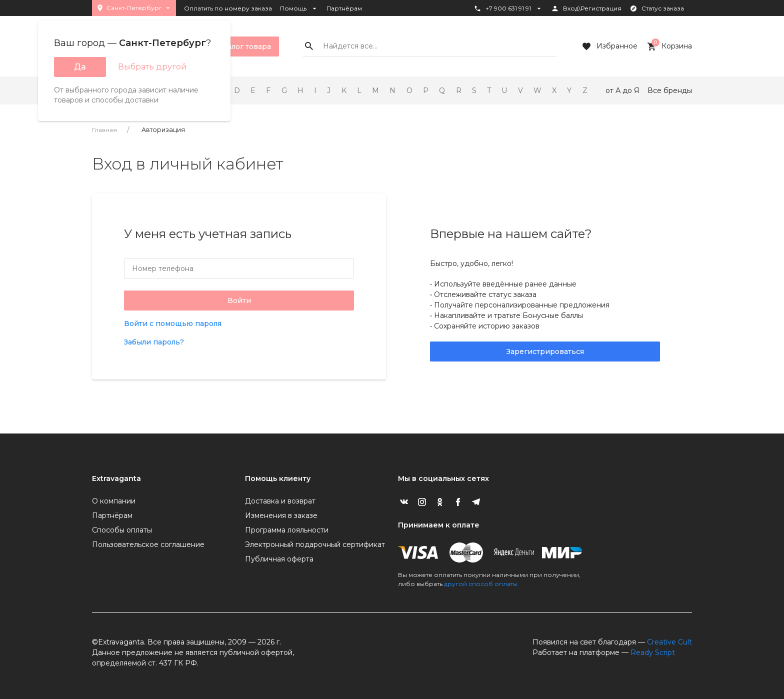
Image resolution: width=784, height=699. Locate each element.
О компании (114, 501)
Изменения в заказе (281, 515)
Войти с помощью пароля (173, 323)
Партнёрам (344, 8)
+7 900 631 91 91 (508, 8)
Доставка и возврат (280, 501)
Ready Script (653, 652)
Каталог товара (235, 46)
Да (80, 67)
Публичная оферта (279, 559)
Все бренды (670, 90)
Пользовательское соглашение (148, 544)
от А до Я (622, 90)
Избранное (609, 46)
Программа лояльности (287, 530)
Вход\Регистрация (586, 8)
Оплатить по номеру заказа (228, 8)
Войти (239, 300)
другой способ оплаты (481, 584)
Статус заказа (657, 8)
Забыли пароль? (154, 342)
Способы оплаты (122, 530)
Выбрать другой (152, 67)
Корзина (669, 46)
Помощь (299, 8)
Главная (104, 130)
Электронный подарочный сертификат (315, 544)
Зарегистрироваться (545, 351)
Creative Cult (669, 642)
